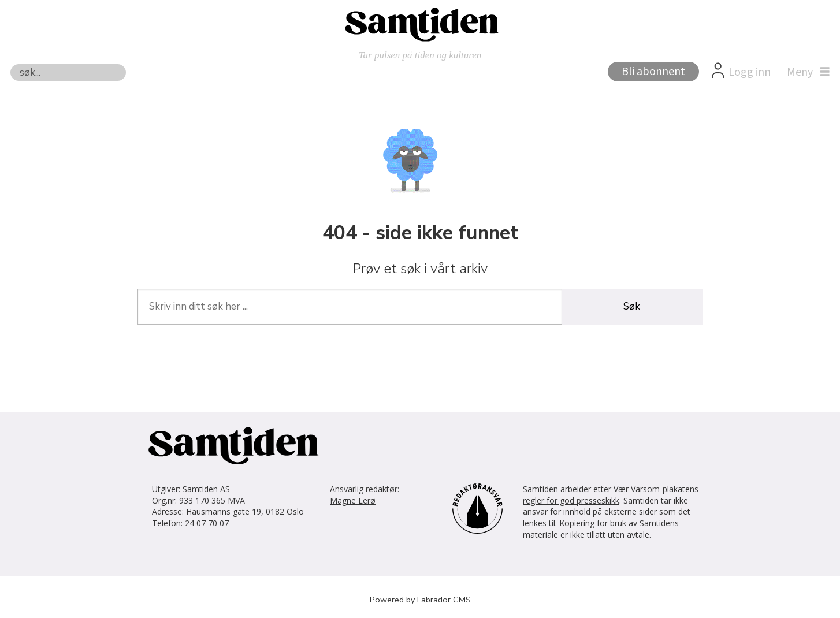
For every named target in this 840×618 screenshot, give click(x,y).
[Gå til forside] (420, 24)
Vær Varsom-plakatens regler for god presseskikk (611, 495)
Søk (10, 64)
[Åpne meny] (805, 72)
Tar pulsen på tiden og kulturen (420, 55)
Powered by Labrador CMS (420, 600)
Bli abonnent (653, 72)
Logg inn (750, 72)
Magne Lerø (353, 500)
